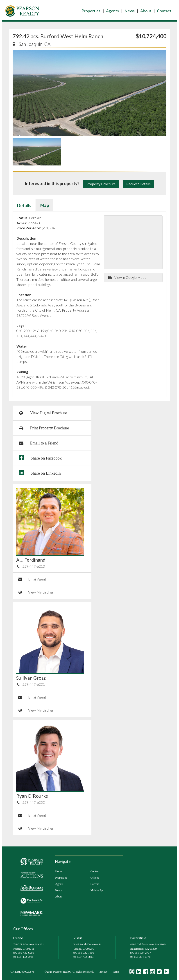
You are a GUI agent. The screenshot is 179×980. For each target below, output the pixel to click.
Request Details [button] (138, 184)
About (146, 11)
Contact (164, 11)
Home (59, 871)
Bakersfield (138, 938)
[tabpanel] (37, 152)
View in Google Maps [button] (127, 277)
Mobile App (97, 890)
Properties (91, 11)
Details (24, 205)
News (130, 11)
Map (45, 205)
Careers (95, 884)
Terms (116, 972)
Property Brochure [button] (101, 184)
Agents (112, 11)
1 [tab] (90, 169)
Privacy (103, 972)
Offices (95, 878)
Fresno (18, 938)
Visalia (78, 938)
